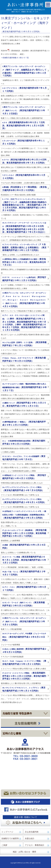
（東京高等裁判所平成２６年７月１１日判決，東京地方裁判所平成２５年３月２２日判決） (24, 560)
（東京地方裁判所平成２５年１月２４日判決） (24, 689)
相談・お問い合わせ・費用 (24, 852)
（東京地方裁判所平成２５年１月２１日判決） (24, 663)
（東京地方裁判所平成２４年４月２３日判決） (24, 477)
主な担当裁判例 (32, 832)
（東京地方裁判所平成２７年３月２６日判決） (24, 359)
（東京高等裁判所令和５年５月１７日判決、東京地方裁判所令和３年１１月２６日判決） (23, 125)
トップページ (7, 832)
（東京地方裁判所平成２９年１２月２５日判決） (24, 279)
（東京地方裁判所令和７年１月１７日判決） (24, 90)
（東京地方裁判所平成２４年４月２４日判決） (24, 300)
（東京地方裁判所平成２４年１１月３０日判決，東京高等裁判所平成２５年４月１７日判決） (24, 533)
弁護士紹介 (30, 838)
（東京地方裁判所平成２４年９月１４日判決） (24, 501)
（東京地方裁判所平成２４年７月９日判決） (23, 489)
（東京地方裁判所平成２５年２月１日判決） (24, 515)
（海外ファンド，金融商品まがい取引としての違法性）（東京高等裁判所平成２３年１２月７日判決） (24, 71)
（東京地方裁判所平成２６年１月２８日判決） (24, 546)
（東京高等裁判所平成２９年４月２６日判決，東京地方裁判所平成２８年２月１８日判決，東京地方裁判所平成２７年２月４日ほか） (24, 228)
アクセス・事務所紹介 (35, 845)
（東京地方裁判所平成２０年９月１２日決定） (24, 110)
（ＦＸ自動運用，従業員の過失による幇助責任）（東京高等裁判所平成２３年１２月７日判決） (24, 247)
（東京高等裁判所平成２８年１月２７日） (25, 387)
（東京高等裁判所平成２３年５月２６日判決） (24, 604)
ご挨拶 (4, 845)
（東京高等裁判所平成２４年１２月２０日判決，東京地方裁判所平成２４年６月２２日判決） (24, 676)
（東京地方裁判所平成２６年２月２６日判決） (24, 442)
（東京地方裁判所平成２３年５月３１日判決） (24, 621)
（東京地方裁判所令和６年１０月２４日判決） (24, 177)
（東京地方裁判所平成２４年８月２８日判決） (24, 637)
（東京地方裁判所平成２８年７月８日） (24, 458)
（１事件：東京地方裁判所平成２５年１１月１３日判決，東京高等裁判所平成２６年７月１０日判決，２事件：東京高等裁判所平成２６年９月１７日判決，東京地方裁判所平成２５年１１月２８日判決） (24, 323)
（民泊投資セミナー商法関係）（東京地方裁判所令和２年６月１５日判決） (24, 189)
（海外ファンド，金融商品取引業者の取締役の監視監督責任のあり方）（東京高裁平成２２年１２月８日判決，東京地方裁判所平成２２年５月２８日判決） (24, 205)
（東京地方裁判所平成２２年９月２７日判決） (24, 573)
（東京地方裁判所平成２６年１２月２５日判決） (24, 423)
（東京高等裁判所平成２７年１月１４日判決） (24, 344)
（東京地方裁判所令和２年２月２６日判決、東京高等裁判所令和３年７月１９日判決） (24, 161)
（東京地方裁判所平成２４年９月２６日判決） (24, 651)
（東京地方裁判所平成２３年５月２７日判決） (24, 589)
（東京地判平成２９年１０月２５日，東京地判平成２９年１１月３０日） (24, 404)
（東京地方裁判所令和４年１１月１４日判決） (24, 142)
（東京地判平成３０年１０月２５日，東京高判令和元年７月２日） (24, 262)
